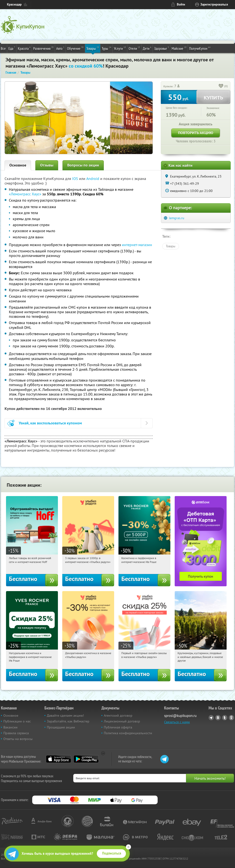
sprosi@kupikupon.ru (180, 716)
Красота (24, 48)
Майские (179, 48)
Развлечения (43, 48)
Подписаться (112, 853)
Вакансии (10, 727)
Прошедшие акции (61, 727)
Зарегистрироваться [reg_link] (214, 4)
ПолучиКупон (200, 48)
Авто (60, 48)
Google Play (86, 759)
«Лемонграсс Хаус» (25, 194)
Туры (106, 48)
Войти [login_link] (181, 4)
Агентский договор (118, 715)
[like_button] (221, 86)
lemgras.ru (177, 218)
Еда (12, 48)
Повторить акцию (196, 133)
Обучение (75, 48)
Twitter (225, 718)
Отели (134, 48)
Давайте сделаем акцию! (65, 715)
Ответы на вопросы (18, 739)
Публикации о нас (17, 721)
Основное (18, 165)
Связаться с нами (177, 722)
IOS (76, 179)
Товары (93, 48)
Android (93, 179)
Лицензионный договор (122, 721)
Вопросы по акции (83, 165)
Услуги (120, 48)
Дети (147, 48)
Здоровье (161, 48)
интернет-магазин (137, 245)
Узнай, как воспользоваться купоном (50, 423)
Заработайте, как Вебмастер (68, 721)
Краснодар (14, 4)
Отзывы (47, 165)
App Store (59, 759)
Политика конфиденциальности (128, 733)
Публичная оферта (118, 727)
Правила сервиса (16, 733)
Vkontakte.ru (218, 718)
